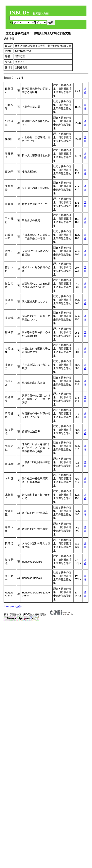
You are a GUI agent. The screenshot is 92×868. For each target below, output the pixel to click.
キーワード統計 (13, 607)
